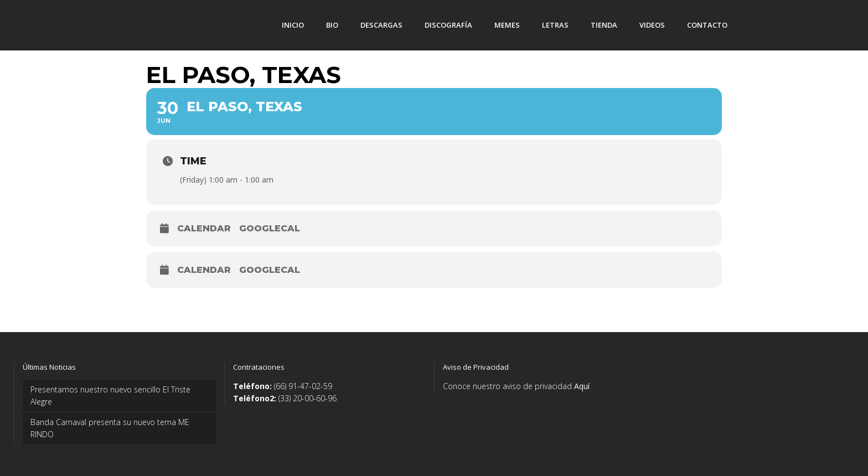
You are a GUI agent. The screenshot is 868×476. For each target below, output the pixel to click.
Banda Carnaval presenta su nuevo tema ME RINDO (110, 428)
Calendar (204, 228)
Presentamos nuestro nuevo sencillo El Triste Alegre (110, 395)
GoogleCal (270, 228)
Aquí (582, 386)
